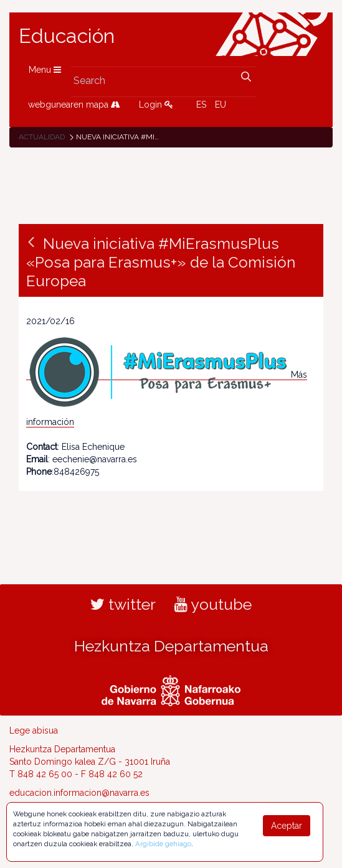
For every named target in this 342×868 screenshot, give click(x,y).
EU (221, 105)
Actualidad (42, 137)
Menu (45, 70)
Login (156, 105)
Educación (67, 36)
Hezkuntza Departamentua (171, 646)
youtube (213, 604)
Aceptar (287, 826)
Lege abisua (34, 730)
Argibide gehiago (163, 844)
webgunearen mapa (74, 105)
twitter (123, 604)
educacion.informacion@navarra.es (79, 793)
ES (201, 105)
